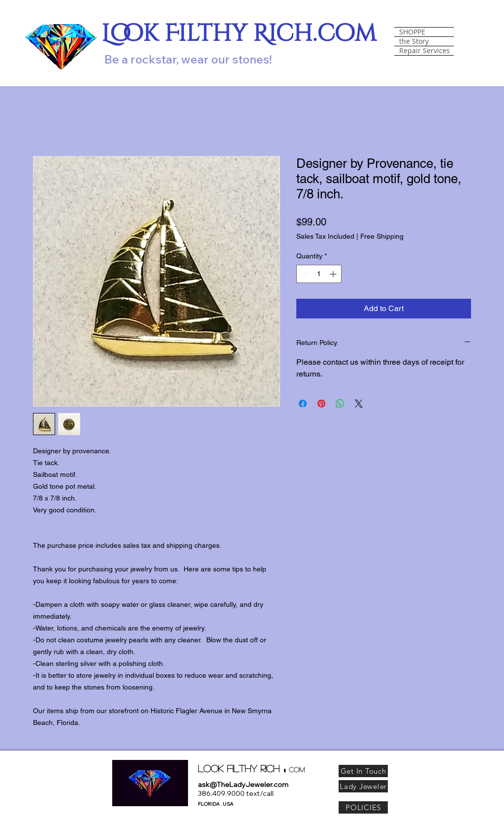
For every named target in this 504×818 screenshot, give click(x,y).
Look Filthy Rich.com (239, 34)
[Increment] (334, 274)
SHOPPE (412, 32)
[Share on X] (359, 404)
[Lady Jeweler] (363, 786)
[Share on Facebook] (303, 404)
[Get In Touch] (363, 771)
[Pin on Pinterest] (321, 404)
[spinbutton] (319, 274)
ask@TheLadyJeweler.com (243, 785)
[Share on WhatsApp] (340, 404)
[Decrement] (304, 274)
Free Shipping (382, 236)
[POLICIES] (363, 807)
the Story (414, 41)
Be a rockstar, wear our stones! (188, 59)
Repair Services (425, 51)
